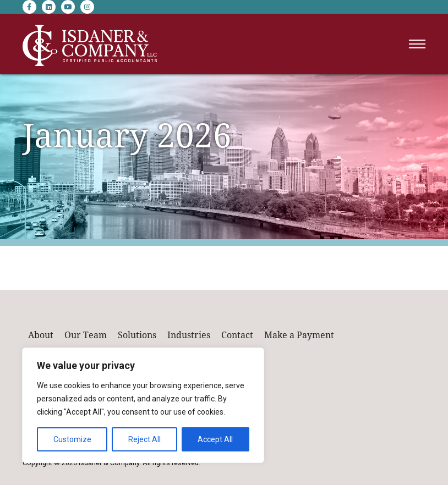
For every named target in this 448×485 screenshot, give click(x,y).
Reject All (144, 439)
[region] (143, 405)
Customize (72, 439)
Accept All (215, 439)
